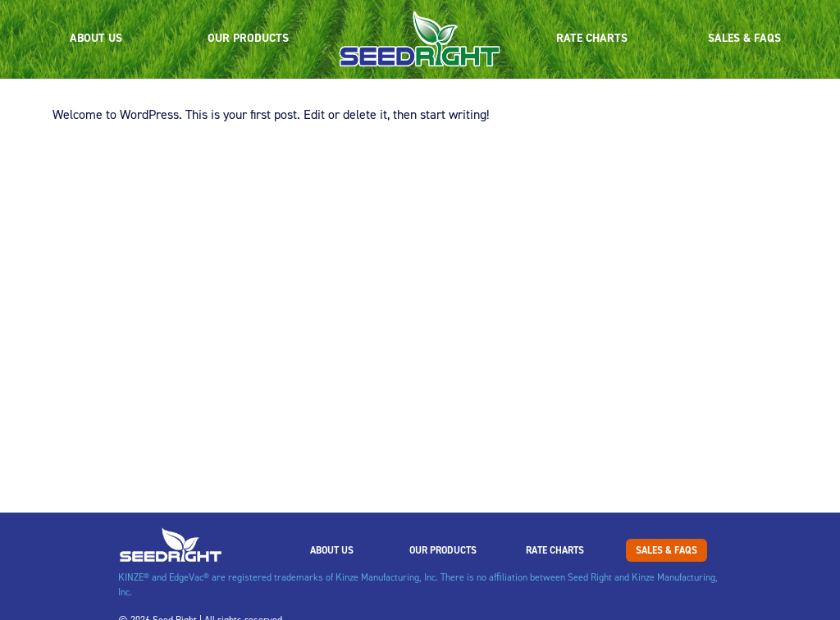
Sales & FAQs (744, 38)
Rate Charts (592, 38)
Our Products (248, 38)
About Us (96, 38)
